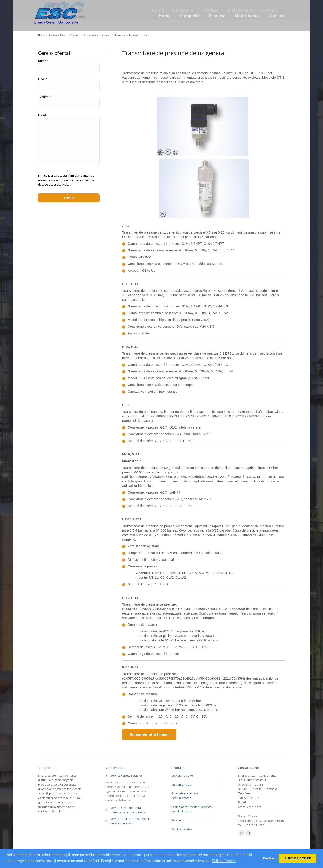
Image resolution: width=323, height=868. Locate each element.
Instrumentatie (181, 784)
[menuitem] (165, 16)
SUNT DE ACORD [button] (298, 858)
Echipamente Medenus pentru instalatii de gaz (192, 809)
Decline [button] (269, 858)
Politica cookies (182, 829)
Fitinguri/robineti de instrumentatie (185, 796)
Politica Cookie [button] (224, 861)
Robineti (177, 820)
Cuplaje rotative (182, 775)
